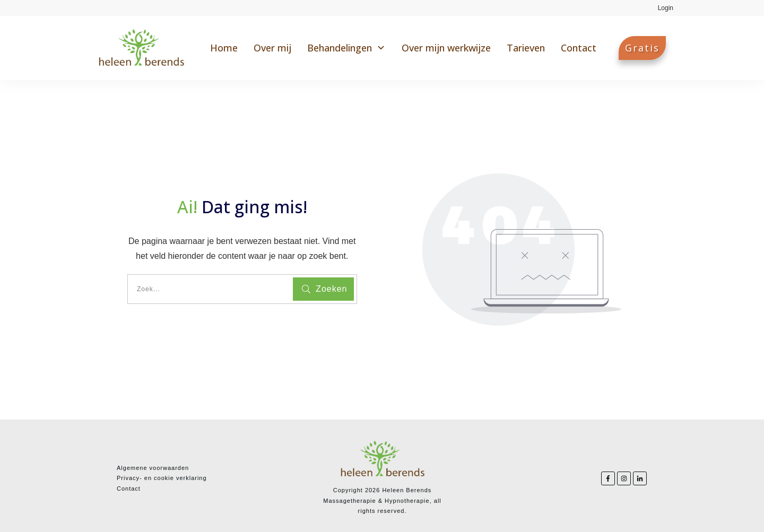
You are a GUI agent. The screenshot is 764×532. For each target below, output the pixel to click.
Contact (129, 489)
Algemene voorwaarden (153, 468)
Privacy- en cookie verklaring (162, 478)
